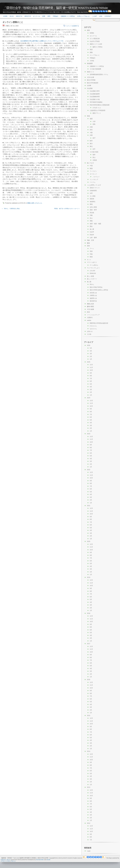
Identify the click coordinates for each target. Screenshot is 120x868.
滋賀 (91, 119)
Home (5, 16)
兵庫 (91, 135)
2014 (89, 751)
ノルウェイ (96, 177)
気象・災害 (90, 240)
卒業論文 (56, 16)
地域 (88, 116)
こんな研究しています (94, 185)
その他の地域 (94, 152)
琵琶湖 (92, 199)
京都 (91, 127)
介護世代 (90, 317)
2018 (89, 613)
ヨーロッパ (93, 174)
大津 (94, 121)
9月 (91, 373)
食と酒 (89, 282)
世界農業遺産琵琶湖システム (99, 74)
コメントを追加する (72, 26)
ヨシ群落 (93, 196)
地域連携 (90, 63)
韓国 (91, 168)
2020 (89, 541)
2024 (89, 398)
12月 (91, 365)
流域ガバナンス (95, 188)
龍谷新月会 (93, 301)
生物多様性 (93, 191)
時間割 (92, 33)
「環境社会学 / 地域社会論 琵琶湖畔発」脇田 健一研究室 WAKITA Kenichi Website (56, 8)
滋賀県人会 (93, 298)
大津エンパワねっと (83, 16)
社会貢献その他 (95, 99)
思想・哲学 (93, 210)
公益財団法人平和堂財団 (97, 110)
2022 (89, 470)
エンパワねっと (95, 55)
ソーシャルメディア (93, 315)
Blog (12, 16)
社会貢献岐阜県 (95, 97)
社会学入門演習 (95, 41)
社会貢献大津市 (95, 91)
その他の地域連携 (95, 69)
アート (92, 249)
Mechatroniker (40, 860)
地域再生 (93, 202)
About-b (28, 16)
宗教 (91, 215)
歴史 (91, 226)
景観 (91, 221)
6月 (91, 381)
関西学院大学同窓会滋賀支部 (99, 323)
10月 (91, 370)
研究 (49, 16)
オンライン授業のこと (13, 22)
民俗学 (92, 235)
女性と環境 (93, 207)
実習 (91, 50)
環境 (91, 204)
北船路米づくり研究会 (68, 16)
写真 (91, 254)
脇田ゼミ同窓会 (97, 47)
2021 (89, 506)
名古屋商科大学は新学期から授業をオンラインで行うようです (42, 41)
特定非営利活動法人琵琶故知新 (100, 105)
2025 (89, 362)
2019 (89, 577)
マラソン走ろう (92, 262)
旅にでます (90, 163)
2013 (89, 787)
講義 (91, 52)
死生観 (92, 213)
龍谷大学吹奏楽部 (93, 83)
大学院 (92, 61)
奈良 (91, 130)
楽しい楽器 (90, 276)
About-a (19, 16)
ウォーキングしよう (93, 268)
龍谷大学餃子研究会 (96, 287)
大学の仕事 (90, 77)
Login (89, 851)
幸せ (91, 218)
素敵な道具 (31, 203)
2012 (89, 823)
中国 (91, 166)
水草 (91, 193)
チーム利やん (94, 265)
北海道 (95, 160)
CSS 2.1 (13, 861)
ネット (89, 260)
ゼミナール (36, 16)
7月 (91, 378)
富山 (94, 157)
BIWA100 (93, 273)
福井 (94, 155)
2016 (89, 680)
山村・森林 (93, 238)
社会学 (92, 232)
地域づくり (90, 72)
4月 (91, 351)
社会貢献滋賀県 (95, 94)
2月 (91, 356)
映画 (91, 257)
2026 (89, 345)
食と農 (92, 229)
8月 (91, 376)
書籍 (88, 243)
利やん (92, 284)
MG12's (9, 860)
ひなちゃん (39, 203)
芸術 (88, 246)
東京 (91, 144)
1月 (91, 359)
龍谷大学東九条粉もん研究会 (99, 290)
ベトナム (93, 182)
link (101, 16)
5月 (91, 348)
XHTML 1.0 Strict (5, 861)
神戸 (94, 138)
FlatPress (3, 860)
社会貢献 (90, 88)
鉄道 (88, 312)
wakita (89, 320)
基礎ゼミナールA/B (96, 44)
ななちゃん (93, 329)
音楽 (91, 251)
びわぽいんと (97, 108)
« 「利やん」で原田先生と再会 (11, 209)
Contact (108, 16)
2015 (89, 715)
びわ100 (92, 271)
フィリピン (93, 171)
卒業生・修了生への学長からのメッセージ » (67, 209)
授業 (44, 16)
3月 (91, 354)
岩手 (94, 149)
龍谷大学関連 (91, 80)
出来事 (89, 86)
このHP (94, 16)
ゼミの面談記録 (95, 39)
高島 (94, 124)
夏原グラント (97, 113)
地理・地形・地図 (95, 224)
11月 (91, 367)
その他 (89, 334)
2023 (89, 434)
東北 (91, 146)
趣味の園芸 (90, 306)
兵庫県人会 (93, 295)
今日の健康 (90, 309)
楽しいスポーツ (92, 279)
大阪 (91, 132)
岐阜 (91, 141)
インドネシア (94, 179)
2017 (89, 644)
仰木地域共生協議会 (96, 102)
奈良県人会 (93, 293)
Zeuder (48, 860)
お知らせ (90, 331)
